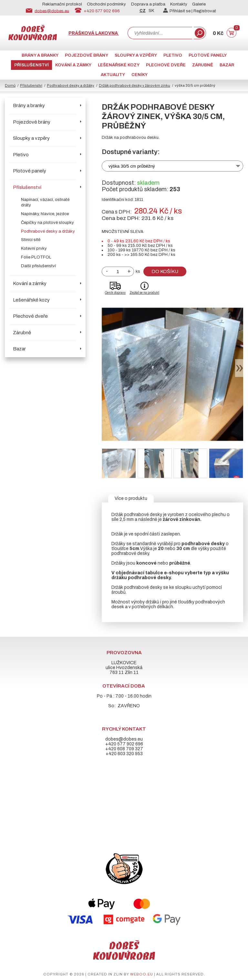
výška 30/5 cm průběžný (132, 166)
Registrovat (205, 11)
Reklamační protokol (62, 4)
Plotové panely (208, 55)
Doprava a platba (148, 4)
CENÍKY (139, 75)
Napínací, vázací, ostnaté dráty (45, 202)
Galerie (199, 4)
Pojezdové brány (87, 55)
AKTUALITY (113, 75)
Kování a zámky (73, 65)
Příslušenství (31, 65)
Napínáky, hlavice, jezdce (45, 214)
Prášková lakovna (94, 33)
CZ (143, 11)
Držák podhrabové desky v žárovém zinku (134, 85)
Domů (10, 85)
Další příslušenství (38, 266)
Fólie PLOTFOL (36, 257)
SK (151, 11)
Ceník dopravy (115, 293)
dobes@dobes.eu (52, 11)
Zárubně (203, 65)
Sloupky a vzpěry (136, 55)
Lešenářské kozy (119, 65)
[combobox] (160, 33)
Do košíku (165, 271)
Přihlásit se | (178, 11)
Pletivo (173, 55)
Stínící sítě (31, 240)
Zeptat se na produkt (144, 293)
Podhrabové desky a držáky (71, 85)
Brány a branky (40, 55)
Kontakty (179, 4)
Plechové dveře (166, 65)
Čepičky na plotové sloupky (47, 223)
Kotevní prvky (34, 248)
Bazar (227, 65)
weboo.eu (142, 974)
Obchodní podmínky (106, 4)
